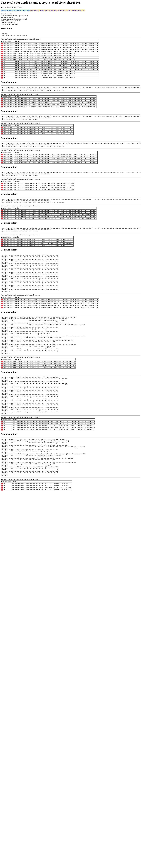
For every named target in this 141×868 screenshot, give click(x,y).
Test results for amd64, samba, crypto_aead (43, 10)
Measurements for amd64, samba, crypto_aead (15, 10)
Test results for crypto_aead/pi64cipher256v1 (71, 10)
